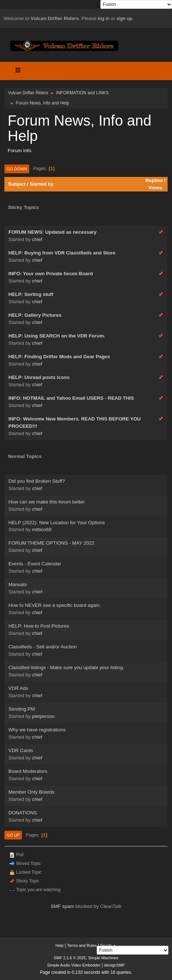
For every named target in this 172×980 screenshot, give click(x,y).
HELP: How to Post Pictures (39, 626)
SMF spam (62, 906)
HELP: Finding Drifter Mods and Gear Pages (59, 357)
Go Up (13, 835)
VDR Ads (18, 688)
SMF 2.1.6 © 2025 (70, 958)
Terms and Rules (82, 945)
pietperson (43, 716)
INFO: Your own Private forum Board (51, 274)
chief (37, 239)
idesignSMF (114, 965)
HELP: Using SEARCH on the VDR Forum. (57, 336)
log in (104, 18)
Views (156, 188)
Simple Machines (103, 958)
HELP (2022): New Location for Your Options (57, 523)
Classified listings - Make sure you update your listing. (66, 667)
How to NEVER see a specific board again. (55, 605)
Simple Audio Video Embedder (74, 965)
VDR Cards (21, 750)
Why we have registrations (37, 730)
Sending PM (22, 709)
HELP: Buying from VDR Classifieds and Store (62, 253)
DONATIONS (23, 813)
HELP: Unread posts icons (39, 377)
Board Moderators (28, 771)
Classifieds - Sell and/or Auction (43, 647)
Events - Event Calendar (35, 564)
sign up (124, 18)
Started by (41, 184)
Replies (154, 180)
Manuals (18, 584)
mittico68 (41, 529)
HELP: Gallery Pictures (35, 315)
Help (60, 945)
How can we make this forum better (47, 502)
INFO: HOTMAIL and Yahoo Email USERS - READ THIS (71, 398)
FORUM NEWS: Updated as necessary (52, 232)
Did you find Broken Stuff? (37, 481)
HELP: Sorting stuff (31, 294)
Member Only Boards (31, 792)
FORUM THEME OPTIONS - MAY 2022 (51, 543)
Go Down (17, 169)
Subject (17, 184)
